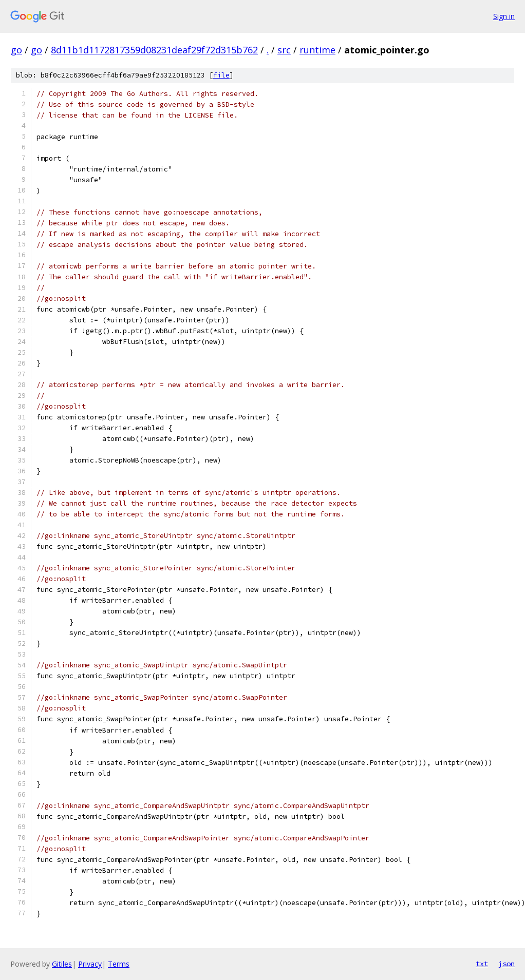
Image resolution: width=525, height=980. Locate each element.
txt (482, 964)
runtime (317, 50)
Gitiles (62, 964)
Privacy (90, 964)
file (221, 75)
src (284, 50)
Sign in (504, 16)
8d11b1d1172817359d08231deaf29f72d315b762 (154, 50)
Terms (119, 964)
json (507, 964)
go (16, 50)
